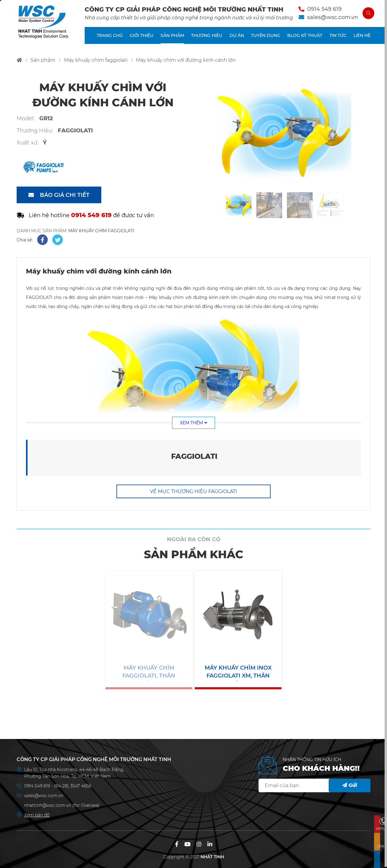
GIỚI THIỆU (141, 38)
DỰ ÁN (237, 38)
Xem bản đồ (37, 814)
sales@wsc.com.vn (330, 18)
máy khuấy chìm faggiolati (96, 60)
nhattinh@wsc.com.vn (48, 804)
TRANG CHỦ (110, 38)
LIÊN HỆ (362, 38)
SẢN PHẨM (172, 38)
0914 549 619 (322, 10)
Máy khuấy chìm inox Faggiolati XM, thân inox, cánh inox (238, 672)
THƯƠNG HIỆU (207, 38)
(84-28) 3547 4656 (72, 785)
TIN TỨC (338, 38)
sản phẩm (43, 60)
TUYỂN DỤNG (266, 38)
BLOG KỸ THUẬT (305, 38)
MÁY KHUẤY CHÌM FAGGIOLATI (101, 231)
